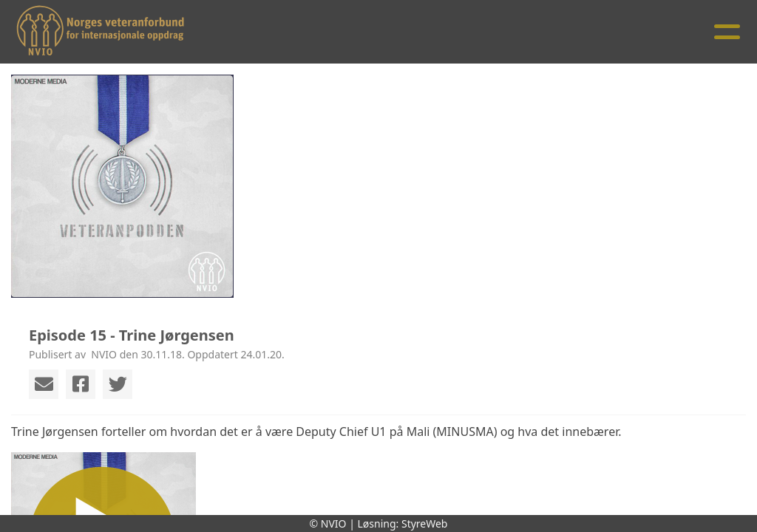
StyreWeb (425, 524)
